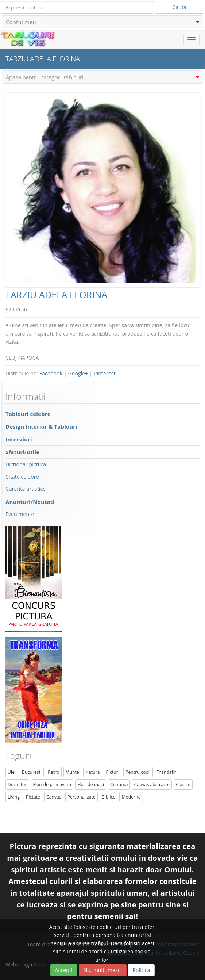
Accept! (64, 970)
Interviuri (19, 439)
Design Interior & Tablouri (41, 426)
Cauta (179, 7)
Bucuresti (32, 772)
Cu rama (119, 784)
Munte (72, 772)
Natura (93, 772)
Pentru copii (138, 772)
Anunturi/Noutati (30, 502)
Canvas (54, 797)
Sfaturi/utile (22, 452)
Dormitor (17, 784)
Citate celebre (22, 477)
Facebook (51, 373)
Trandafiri (167, 772)
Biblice (109, 797)
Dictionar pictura (26, 464)
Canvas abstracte (152, 784)
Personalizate (82, 797)
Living (14, 797)
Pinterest (105, 373)
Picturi (113, 772)
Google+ (78, 373)
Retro (53, 772)
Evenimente (20, 514)
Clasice (183, 784)
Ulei (12, 772)
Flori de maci (91, 784)
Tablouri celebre (28, 414)
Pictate (33, 797)
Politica (141, 970)
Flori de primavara (52, 784)
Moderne (131, 797)
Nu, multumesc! (103, 970)
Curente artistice (26, 489)
